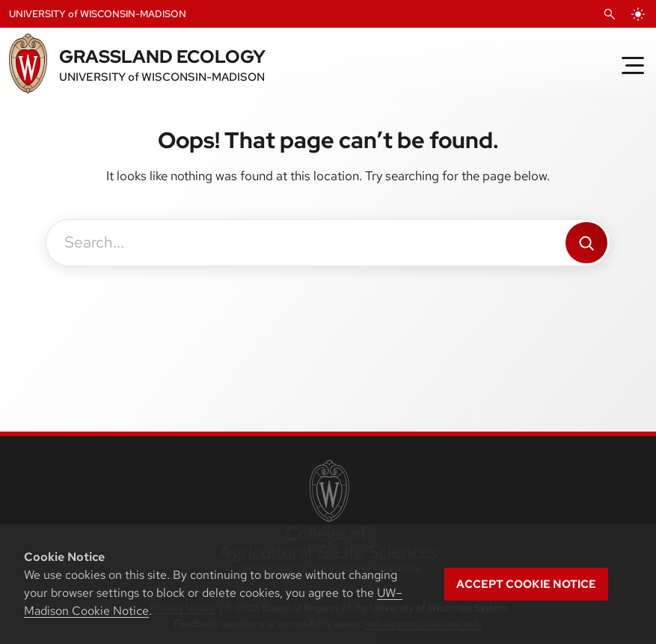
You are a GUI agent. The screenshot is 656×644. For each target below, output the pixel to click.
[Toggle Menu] (633, 65)
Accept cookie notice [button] (526, 584)
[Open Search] (610, 14)
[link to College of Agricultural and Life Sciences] (328, 518)
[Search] (586, 243)
